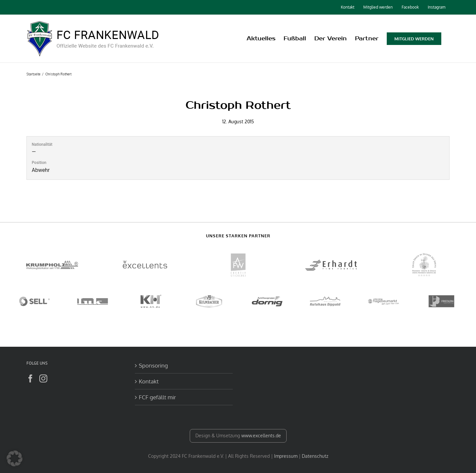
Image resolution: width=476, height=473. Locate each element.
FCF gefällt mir (157, 397)
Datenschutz (315, 456)
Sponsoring (153, 365)
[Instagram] (43, 378)
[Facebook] (30, 378)
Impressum (286, 456)
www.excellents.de (261, 435)
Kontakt (149, 381)
